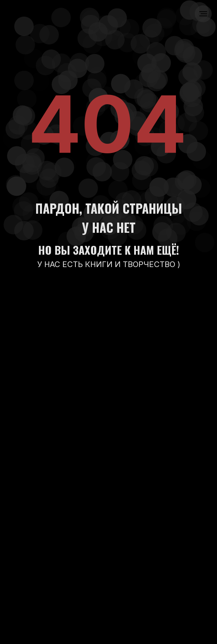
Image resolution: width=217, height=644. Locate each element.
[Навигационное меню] (203, 14)
